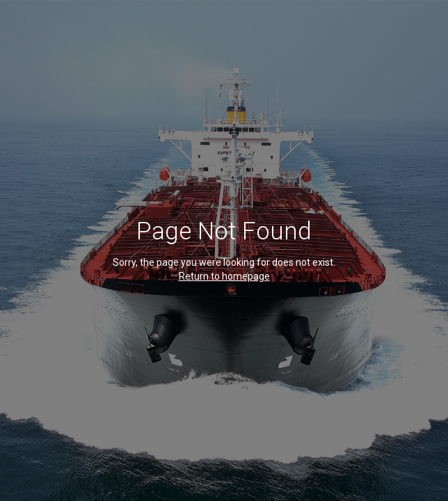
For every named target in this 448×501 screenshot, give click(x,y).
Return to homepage (224, 276)
